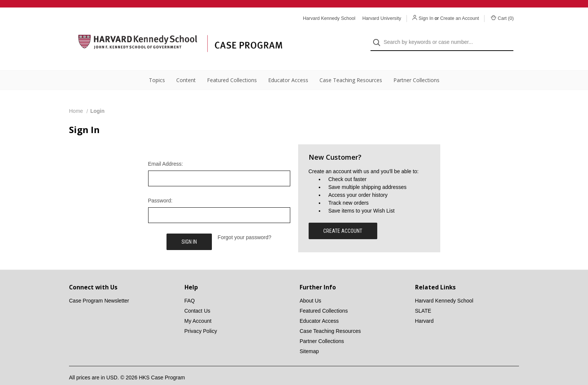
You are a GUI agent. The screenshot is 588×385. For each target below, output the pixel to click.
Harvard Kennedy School (444, 288)
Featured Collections (232, 68)
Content (186, 68)
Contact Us (197, 298)
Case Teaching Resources (351, 68)
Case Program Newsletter (99, 288)
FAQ (190, 288)
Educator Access (288, 68)
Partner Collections (416, 68)
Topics (157, 68)
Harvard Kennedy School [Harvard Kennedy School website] (329, 18)
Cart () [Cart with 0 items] (502, 18)
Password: (160, 188)
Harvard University (382, 18)
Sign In (426, 18)
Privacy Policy (201, 319)
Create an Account (460, 18)
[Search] (379, 36)
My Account (198, 309)
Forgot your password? (244, 225)
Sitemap (309, 339)
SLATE (423, 298)
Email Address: (166, 151)
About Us (310, 288)
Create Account (343, 219)
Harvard (424, 309)
